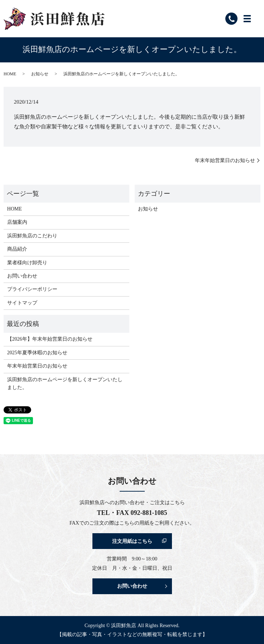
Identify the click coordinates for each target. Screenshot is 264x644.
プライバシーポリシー (32, 289)
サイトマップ (22, 303)
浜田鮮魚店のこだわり (32, 236)
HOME (10, 74)
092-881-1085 (149, 513)
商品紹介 (17, 249)
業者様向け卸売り (27, 263)
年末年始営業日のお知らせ (225, 160)
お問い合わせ (22, 276)
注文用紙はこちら (132, 541)
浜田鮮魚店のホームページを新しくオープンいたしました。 (65, 383)
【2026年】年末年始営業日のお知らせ (50, 339)
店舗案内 (17, 222)
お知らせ (40, 74)
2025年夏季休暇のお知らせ (37, 353)
